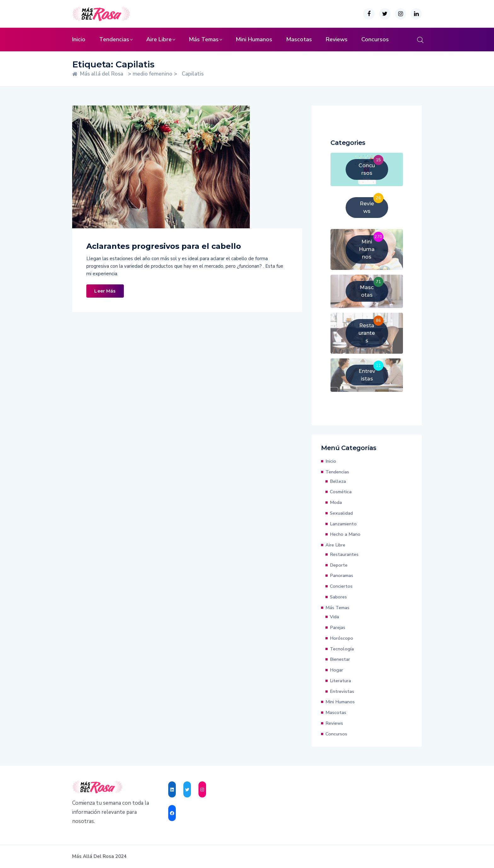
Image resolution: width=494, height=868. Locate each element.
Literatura (340, 681)
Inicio (79, 39)
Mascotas (299, 39)
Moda (336, 502)
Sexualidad (341, 513)
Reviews (337, 39)
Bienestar (340, 659)
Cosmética (341, 492)
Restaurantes (344, 554)
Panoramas (342, 575)
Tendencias (114, 39)
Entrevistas (342, 691)
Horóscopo (342, 638)
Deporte (339, 565)
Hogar (336, 670)
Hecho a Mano (345, 534)
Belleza (338, 481)
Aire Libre (159, 39)
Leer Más (105, 291)
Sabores (338, 597)
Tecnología (342, 649)
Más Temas (204, 39)
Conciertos (341, 586)
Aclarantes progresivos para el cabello (164, 246)
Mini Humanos (254, 39)
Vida (334, 617)
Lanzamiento (343, 524)
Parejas (338, 627)
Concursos (375, 39)
